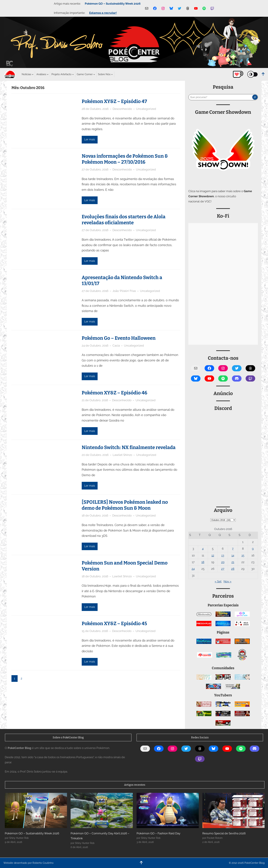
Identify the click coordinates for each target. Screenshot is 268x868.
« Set (218, 581)
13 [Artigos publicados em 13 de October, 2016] (223, 555)
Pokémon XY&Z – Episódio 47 (114, 101)
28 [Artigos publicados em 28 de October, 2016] (233, 569)
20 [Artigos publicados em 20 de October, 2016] (223, 562)
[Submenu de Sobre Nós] (104, 74)
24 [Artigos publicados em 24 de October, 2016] (193, 569)
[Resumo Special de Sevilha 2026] (233, 810)
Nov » (227, 581)
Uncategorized (146, 109)
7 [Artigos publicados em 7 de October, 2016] (233, 549)
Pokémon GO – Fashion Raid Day (158, 833)
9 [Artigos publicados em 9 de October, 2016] (253, 549)
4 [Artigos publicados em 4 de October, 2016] (203, 549)
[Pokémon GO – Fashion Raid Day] (168, 810)
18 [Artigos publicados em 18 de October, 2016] (203, 562)
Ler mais (90, 139)
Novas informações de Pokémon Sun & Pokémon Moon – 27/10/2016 (125, 159)
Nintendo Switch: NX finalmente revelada (129, 447)
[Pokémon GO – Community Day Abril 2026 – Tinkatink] (102, 810)
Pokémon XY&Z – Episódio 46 (115, 393)
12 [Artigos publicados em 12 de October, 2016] (213, 555)
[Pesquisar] (255, 97)
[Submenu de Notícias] (26, 74)
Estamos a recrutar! (103, 13)
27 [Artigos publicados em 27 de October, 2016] (223, 569)
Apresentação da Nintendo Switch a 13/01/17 (122, 280)
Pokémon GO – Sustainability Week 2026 (113, 4)
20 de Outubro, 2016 (95, 455)
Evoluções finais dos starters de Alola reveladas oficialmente (124, 220)
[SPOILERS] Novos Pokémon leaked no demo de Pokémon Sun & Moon (125, 505)
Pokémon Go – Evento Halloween (119, 338)
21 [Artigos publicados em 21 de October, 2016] (233, 562)
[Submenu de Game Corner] (85, 74)
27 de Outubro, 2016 (95, 169)
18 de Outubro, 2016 (95, 515)
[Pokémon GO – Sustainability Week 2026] (36, 810)
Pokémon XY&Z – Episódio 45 (114, 624)
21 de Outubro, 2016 (95, 400)
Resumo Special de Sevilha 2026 (224, 833)
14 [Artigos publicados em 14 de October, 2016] (233, 555)
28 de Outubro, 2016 (95, 109)
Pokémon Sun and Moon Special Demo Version (125, 566)
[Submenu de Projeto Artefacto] (61, 74)
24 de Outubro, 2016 (95, 346)
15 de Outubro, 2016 (95, 631)
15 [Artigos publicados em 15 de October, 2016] (243, 555)
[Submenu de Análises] (41, 74)
